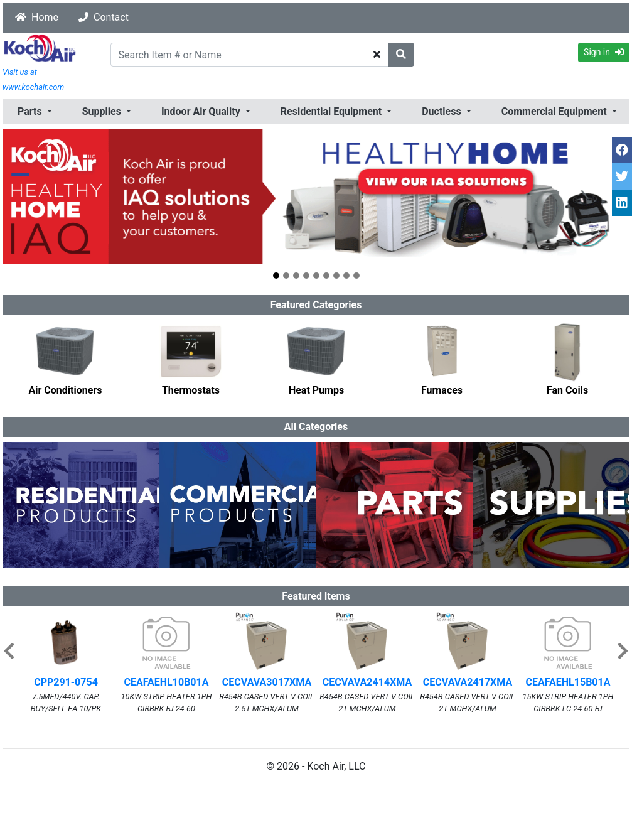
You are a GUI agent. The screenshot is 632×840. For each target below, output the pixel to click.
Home (37, 17)
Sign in (604, 52)
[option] (65, 359)
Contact (104, 17)
